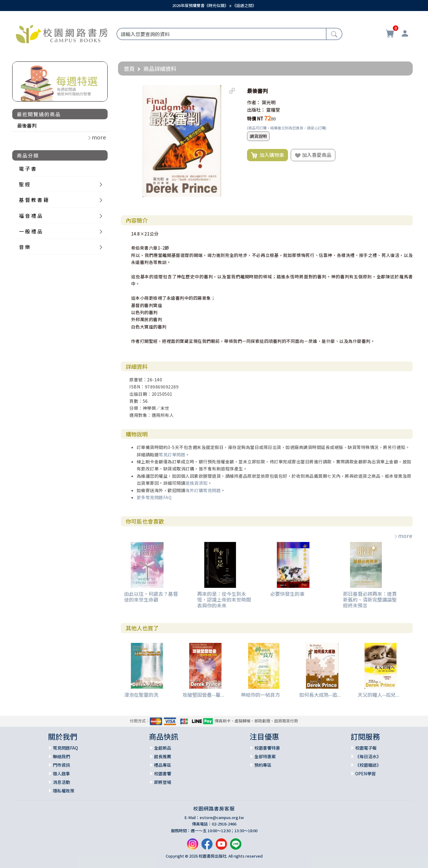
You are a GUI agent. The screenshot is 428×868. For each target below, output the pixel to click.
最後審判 (27, 125)
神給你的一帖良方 (260, 695)
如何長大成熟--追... (320, 695)
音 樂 (24, 247)
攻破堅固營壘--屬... (203, 695)
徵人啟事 (61, 773)
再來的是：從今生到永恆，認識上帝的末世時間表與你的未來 (224, 599)
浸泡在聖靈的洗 (141, 695)
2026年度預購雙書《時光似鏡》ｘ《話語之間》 (214, 5)
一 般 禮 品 (31, 231)
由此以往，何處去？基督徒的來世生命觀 (151, 597)
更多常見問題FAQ (154, 497)
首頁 (129, 69)
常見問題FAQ (65, 748)
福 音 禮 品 (31, 216)
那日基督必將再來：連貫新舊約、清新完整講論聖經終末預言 (370, 599)
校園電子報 (366, 748)
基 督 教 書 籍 (34, 200)
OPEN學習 (365, 773)
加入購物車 (267, 155)
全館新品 (163, 748)
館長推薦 (163, 756)
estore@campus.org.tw (222, 817)
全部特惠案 (265, 756)
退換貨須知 (196, 483)
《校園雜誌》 (368, 765)
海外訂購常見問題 (203, 490)
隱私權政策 (64, 791)
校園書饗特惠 (267, 748)
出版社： (256, 110)
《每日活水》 (368, 756)
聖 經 (24, 184)
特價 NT (255, 119)
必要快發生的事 (287, 594)
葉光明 (269, 102)
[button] (232, 91)
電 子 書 (28, 169)
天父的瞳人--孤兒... (378, 695)
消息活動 (61, 782)
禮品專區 (163, 765)
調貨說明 (258, 136)
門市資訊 (61, 765)
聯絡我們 (61, 756)
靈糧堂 (273, 110)
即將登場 (163, 782)
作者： (254, 102)
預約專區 (263, 765)
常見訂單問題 (172, 454)
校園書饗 (163, 773)
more (403, 536)
